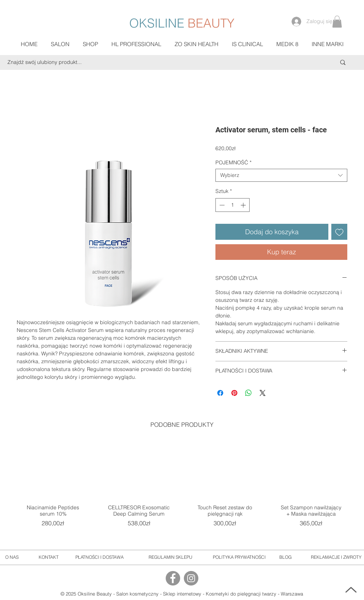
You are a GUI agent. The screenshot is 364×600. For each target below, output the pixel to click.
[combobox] (281, 175)
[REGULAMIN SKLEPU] (170, 557)
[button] (337, 22)
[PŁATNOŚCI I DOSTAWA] (100, 557)
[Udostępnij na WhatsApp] (248, 393)
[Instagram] (191, 578)
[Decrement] (221, 205)
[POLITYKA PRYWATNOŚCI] (239, 557)
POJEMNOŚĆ (233, 163)
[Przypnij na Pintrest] (234, 393)
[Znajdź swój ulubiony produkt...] (157, 62)
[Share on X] (263, 393)
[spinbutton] (233, 205)
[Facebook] (173, 578)
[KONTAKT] (49, 557)
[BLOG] (285, 557)
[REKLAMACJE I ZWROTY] (336, 557)
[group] (182, 491)
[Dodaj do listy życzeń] (339, 232)
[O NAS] (12, 557)
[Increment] (244, 205)
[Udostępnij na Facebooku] (220, 393)
